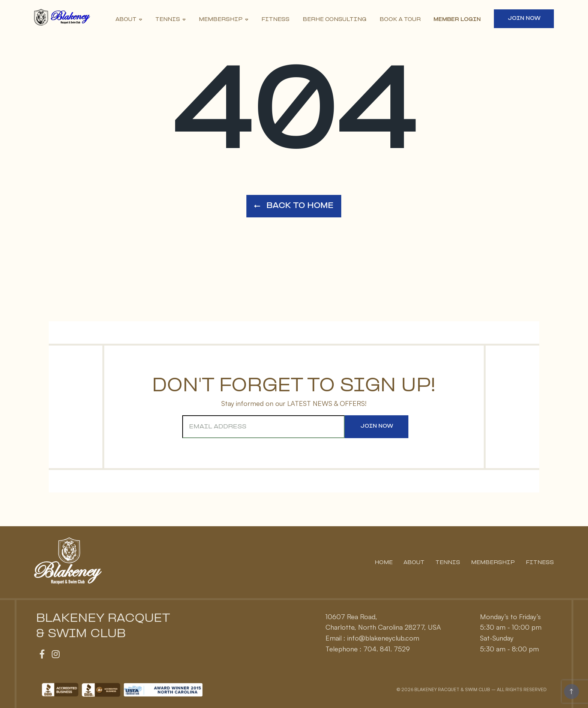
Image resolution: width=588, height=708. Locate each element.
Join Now (524, 19)
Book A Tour (400, 20)
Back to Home (294, 206)
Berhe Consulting (334, 20)
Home (384, 563)
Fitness (275, 20)
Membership (221, 20)
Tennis (168, 20)
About (126, 20)
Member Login (457, 20)
